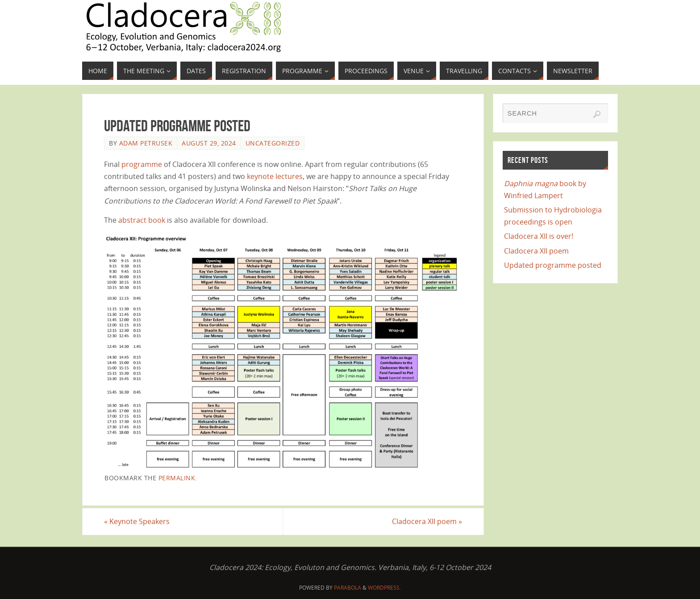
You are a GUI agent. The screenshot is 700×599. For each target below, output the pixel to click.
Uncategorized (273, 143)
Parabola (348, 588)
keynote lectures (275, 176)
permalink (177, 478)
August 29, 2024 (209, 143)
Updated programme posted (553, 265)
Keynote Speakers (137, 521)
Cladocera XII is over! (539, 236)
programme (142, 164)
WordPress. (384, 588)
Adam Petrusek (146, 143)
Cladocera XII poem (427, 521)
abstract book (142, 220)
